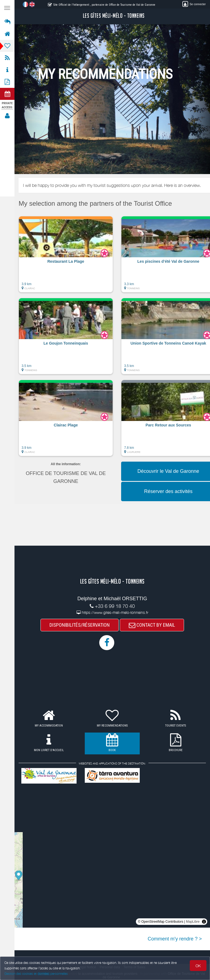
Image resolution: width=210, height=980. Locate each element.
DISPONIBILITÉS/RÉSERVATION (80, 625)
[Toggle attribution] (204, 922)
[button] (66, 257)
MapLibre (193, 922)
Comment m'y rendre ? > (175, 939)
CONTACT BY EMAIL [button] (152, 625)
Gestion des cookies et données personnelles (36, 974)
